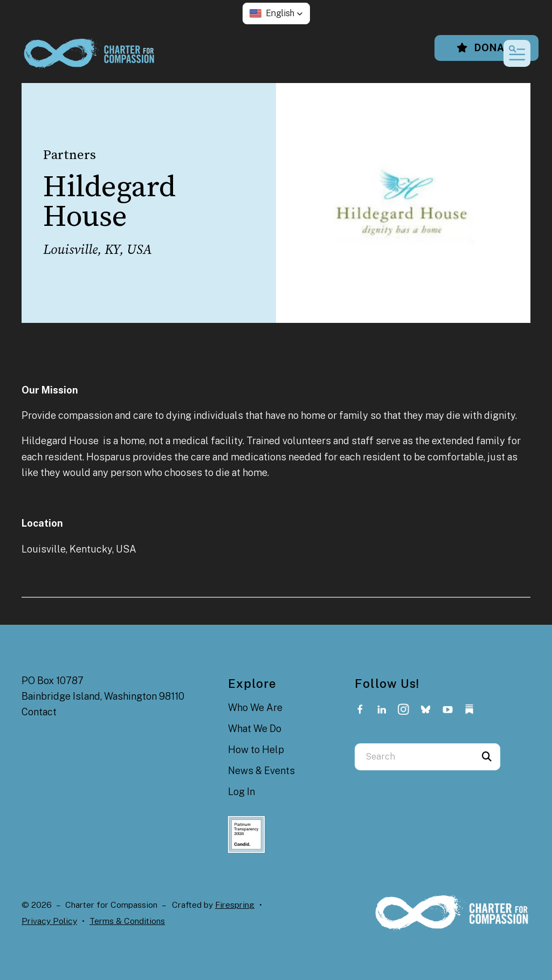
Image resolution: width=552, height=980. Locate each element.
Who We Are (255, 708)
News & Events (261, 771)
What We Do (255, 729)
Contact (39, 712)
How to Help (256, 750)
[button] (276, 13)
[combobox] (414, 757)
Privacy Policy (49, 921)
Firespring (235, 905)
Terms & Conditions (127, 921)
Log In (241, 792)
